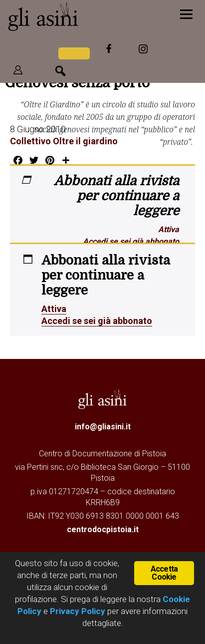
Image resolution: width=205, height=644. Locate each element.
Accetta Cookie (164, 573)
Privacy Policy (78, 611)
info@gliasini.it (103, 427)
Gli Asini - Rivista (72, 16)
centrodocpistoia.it (103, 529)
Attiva (169, 229)
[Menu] (186, 14)
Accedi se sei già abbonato (131, 241)
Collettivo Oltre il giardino (64, 141)
